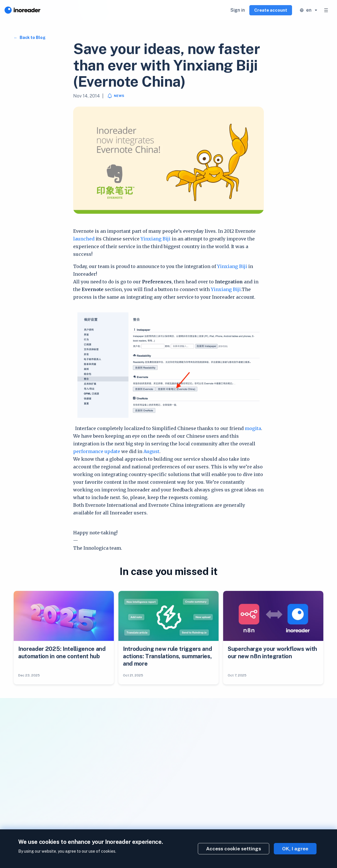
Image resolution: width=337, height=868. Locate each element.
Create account (271, 10)
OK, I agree (295, 849)
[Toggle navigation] (326, 10)
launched (84, 239)
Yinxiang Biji (156, 239)
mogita (253, 428)
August (151, 451)
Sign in (238, 10)
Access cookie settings (234, 849)
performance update (97, 451)
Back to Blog (32, 38)
